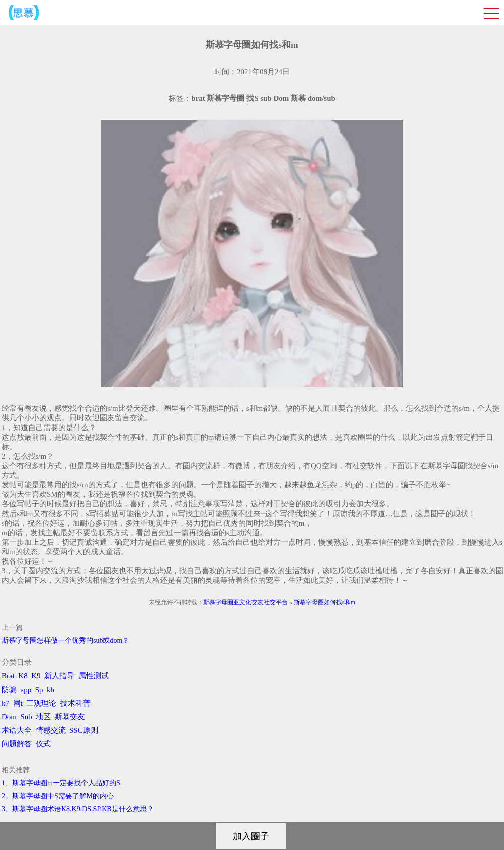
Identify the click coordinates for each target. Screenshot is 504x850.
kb (51, 690)
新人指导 (59, 676)
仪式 (43, 744)
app (26, 690)
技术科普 (75, 703)
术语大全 (17, 730)
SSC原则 (84, 730)
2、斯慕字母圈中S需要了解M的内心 (58, 796)
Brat (8, 676)
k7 (5, 703)
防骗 (9, 690)
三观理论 (41, 703)
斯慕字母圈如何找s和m (324, 602)
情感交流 (51, 730)
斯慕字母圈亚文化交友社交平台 (245, 602)
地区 (43, 717)
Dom (9, 717)
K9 (36, 676)
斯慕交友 (70, 717)
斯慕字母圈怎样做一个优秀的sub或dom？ (65, 641)
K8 (23, 676)
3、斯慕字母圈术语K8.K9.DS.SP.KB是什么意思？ (78, 809)
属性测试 (94, 676)
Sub (26, 717)
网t (18, 703)
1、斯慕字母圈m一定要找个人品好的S (61, 783)
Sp (39, 690)
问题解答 (17, 744)
